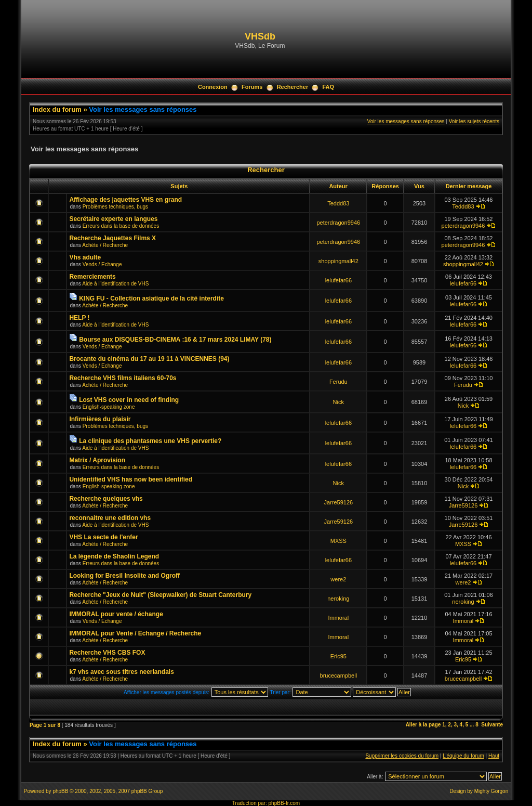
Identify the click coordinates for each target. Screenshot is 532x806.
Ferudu (338, 382)
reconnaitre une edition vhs (110, 518)
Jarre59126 (338, 502)
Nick (338, 402)
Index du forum (57, 109)
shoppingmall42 (338, 261)
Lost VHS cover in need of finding (129, 400)
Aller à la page (423, 725)
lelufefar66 (338, 280)
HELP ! (79, 318)
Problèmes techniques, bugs (115, 207)
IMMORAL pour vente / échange (116, 614)
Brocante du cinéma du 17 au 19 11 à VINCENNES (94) (149, 359)
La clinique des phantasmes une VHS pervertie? (150, 441)
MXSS (338, 541)
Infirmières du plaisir (100, 419)
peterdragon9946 (338, 223)
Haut (494, 756)
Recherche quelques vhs (106, 499)
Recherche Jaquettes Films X (112, 238)
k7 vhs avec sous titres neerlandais (121, 672)
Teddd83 (338, 203)
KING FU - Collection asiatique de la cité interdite (151, 298)
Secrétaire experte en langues (113, 219)
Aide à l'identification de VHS (115, 284)
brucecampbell (339, 675)
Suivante (492, 725)
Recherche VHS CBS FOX (107, 653)
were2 (338, 579)
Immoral (338, 618)
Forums (252, 87)
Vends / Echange (102, 264)
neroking (338, 599)
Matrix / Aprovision (97, 460)
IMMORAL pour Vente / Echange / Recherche (135, 633)
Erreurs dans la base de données (121, 226)
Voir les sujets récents (474, 121)
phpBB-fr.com (284, 803)
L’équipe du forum (463, 756)
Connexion (213, 87)
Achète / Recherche (105, 245)
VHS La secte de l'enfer (103, 537)
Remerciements (92, 277)
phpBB (60, 791)
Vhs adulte (85, 257)
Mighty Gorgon (491, 791)
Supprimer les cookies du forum (402, 756)
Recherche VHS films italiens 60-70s (123, 378)
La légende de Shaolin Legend (114, 556)
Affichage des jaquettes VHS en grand (125, 200)
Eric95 (338, 656)
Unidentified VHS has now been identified (131, 479)
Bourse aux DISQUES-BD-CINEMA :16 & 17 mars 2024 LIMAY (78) (175, 340)
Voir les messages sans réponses (143, 109)
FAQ (328, 87)
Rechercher (293, 87)
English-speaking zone (109, 407)
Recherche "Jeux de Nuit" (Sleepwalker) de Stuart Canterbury (160, 595)
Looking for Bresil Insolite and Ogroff (124, 576)
